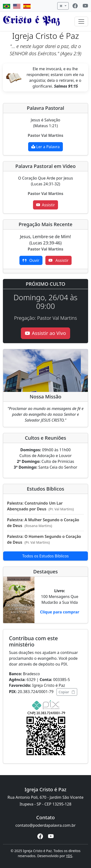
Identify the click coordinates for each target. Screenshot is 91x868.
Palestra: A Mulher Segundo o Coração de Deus (43, 523)
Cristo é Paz (31, 21)
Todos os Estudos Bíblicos (46, 556)
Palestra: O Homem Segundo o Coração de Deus (44, 539)
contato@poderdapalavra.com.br (46, 825)
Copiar (67, 692)
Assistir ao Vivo (45, 333)
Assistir (46, 205)
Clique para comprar (60, 612)
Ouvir (31, 260)
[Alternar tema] (63, 6)
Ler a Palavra (45, 147)
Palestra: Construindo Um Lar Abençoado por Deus (40, 506)
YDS (69, 856)
